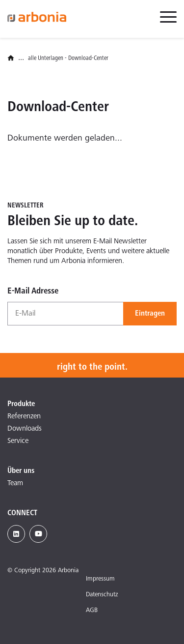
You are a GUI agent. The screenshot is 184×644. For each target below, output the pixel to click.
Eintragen (150, 314)
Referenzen (24, 417)
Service (18, 441)
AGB (92, 611)
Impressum (100, 579)
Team (15, 483)
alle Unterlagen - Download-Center (68, 59)
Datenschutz (102, 595)
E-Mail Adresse (33, 292)
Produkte (21, 404)
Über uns (21, 471)
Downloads (25, 429)
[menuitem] (168, 23)
